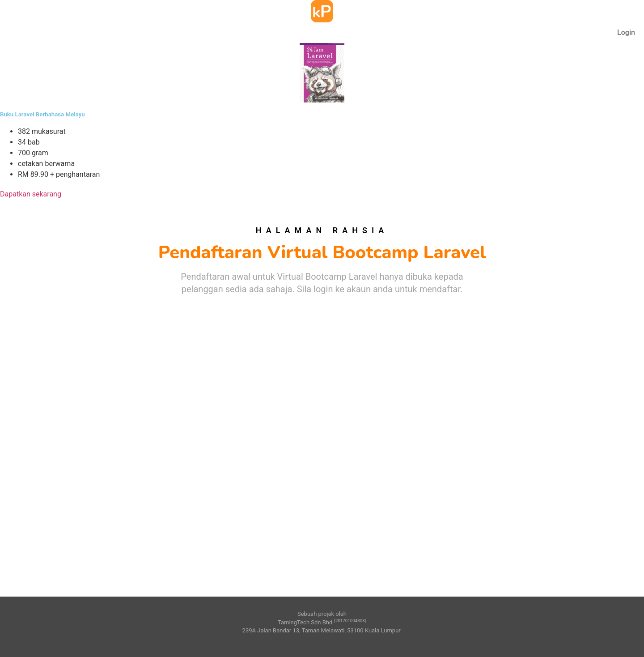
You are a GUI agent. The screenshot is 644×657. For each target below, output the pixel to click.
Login (626, 32)
